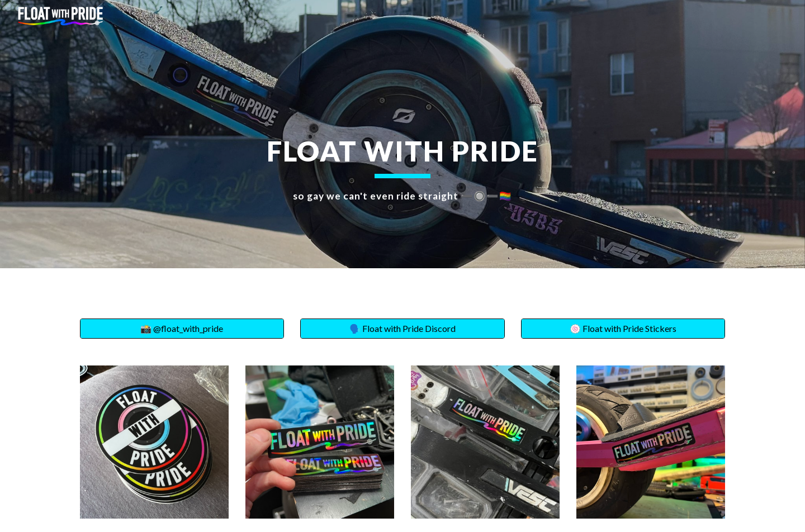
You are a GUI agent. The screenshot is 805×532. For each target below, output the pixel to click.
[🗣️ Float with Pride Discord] (402, 329)
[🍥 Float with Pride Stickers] (623, 329)
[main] (402, 134)
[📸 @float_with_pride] (182, 329)
